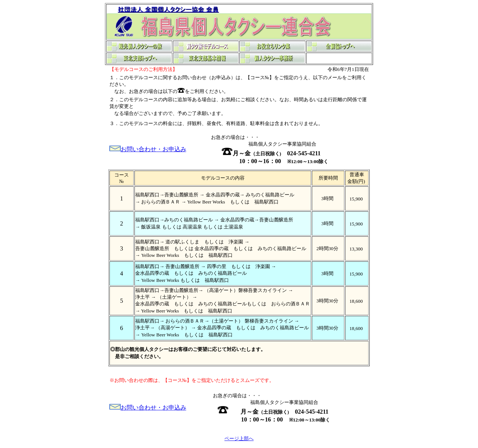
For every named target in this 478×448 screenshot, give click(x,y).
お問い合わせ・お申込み (153, 149)
